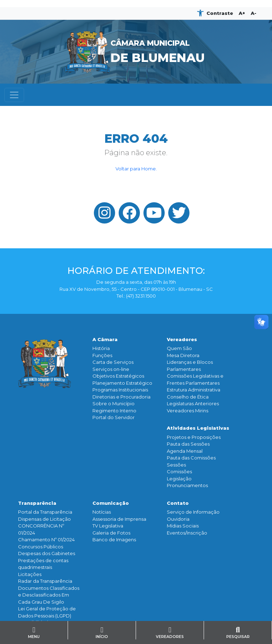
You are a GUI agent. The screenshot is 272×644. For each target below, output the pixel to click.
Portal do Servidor (114, 417)
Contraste (220, 13)
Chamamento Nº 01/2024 (46, 540)
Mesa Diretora (183, 355)
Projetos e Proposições (194, 437)
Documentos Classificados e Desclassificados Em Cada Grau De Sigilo (49, 595)
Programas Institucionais (120, 390)
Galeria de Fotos (111, 533)
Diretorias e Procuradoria (121, 397)
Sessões (176, 465)
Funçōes (102, 355)
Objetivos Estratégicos (118, 376)
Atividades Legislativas (198, 428)
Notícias (102, 512)
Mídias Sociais (183, 526)
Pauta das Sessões (188, 444)
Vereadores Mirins (188, 411)
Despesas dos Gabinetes (47, 553)
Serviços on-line (111, 369)
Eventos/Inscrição (187, 533)
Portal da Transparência (45, 512)
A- (254, 13)
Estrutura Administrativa (194, 390)
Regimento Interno (114, 411)
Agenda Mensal (185, 451)
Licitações (30, 574)
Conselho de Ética (188, 397)
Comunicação (111, 503)
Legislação (179, 479)
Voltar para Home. (136, 169)
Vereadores (182, 339)
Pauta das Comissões (191, 458)
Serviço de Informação (193, 512)
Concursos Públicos (41, 547)
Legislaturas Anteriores (193, 403)
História (101, 348)
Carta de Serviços (113, 362)
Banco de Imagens (114, 540)
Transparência (37, 503)
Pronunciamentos (187, 485)
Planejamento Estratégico (122, 383)
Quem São (179, 348)
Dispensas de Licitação (44, 519)
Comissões (179, 471)
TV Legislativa (108, 526)
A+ (242, 13)
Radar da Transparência (45, 581)
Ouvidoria (178, 519)
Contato (178, 503)
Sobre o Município (114, 403)
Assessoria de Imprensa (119, 519)
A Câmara (105, 339)
